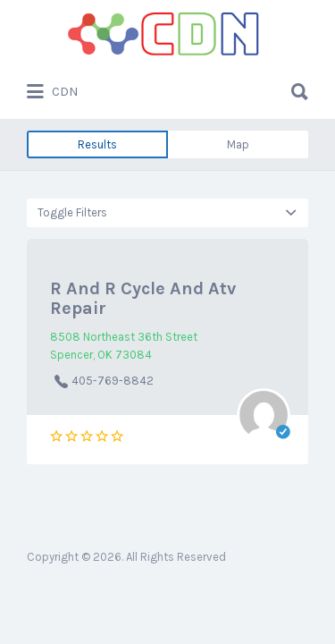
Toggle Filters (72, 212)
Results (97, 144)
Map (238, 144)
